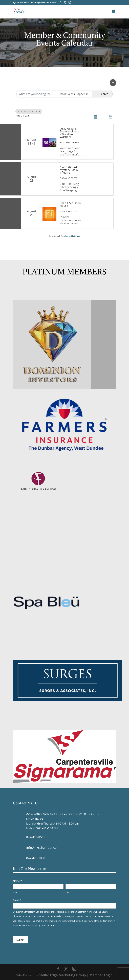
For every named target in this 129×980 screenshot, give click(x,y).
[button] (113, 83)
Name (17, 881)
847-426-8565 (36, 837)
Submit (20, 940)
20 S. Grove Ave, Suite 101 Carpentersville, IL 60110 (63, 814)
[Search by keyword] (37, 94)
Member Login (101, 975)
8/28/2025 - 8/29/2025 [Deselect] (29, 111)
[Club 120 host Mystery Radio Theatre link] (49, 179)
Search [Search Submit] (102, 94)
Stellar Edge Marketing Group (62, 975)
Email (17, 900)
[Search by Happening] (74, 94)
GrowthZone (72, 236)
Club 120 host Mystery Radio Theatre (69, 170)
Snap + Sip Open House (70, 204)
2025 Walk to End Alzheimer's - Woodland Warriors (70, 133)
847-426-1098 (36, 858)
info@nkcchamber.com (43, 848)
